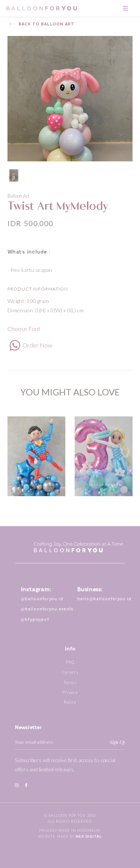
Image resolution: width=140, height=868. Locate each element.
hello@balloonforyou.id (104, 599)
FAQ (70, 662)
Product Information (38, 289)
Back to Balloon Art (41, 24)
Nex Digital (89, 836)
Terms (70, 682)
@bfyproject (35, 619)
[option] (70, 99)
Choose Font (24, 329)
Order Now (30, 345)
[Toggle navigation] (125, 8)
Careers (70, 672)
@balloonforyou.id (42, 599)
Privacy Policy (70, 697)
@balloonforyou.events (47, 609)
